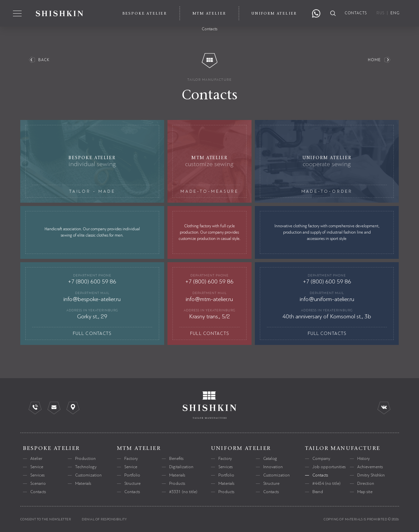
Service (37, 467)
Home (374, 60)
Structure (132, 483)
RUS (380, 13)
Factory (131, 459)
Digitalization (181, 467)
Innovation (273, 467)
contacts (356, 13)
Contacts (38, 492)
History (364, 459)
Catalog (270, 459)
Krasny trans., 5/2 (209, 316)
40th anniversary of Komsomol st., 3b (327, 316)
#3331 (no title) (183, 492)
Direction (366, 483)
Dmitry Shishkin (371, 475)
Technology (86, 467)
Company (321, 459)
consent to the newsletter (46, 519)
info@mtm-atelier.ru (209, 299)
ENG (395, 13)
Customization (88, 475)
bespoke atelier (52, 448)
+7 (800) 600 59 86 (92, 281)
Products (177, 483)
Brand (318, 492)
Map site (365, 492)
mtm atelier (139, 448)
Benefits (176, 459)
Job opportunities (329, 467)
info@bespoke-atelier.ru (92, 299)
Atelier (36, 459)
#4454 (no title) (326, 483)
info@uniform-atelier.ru (327, 299)
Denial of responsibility (104, 519)
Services (37, 475)
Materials (83, 483)
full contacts (92, 333)
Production (85, 459)
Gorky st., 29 (92, 316)
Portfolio (132, 475)
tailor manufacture (209, 80)
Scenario (38, 483)
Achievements (370, 467)
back (44, 60)
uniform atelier (241, 448)
